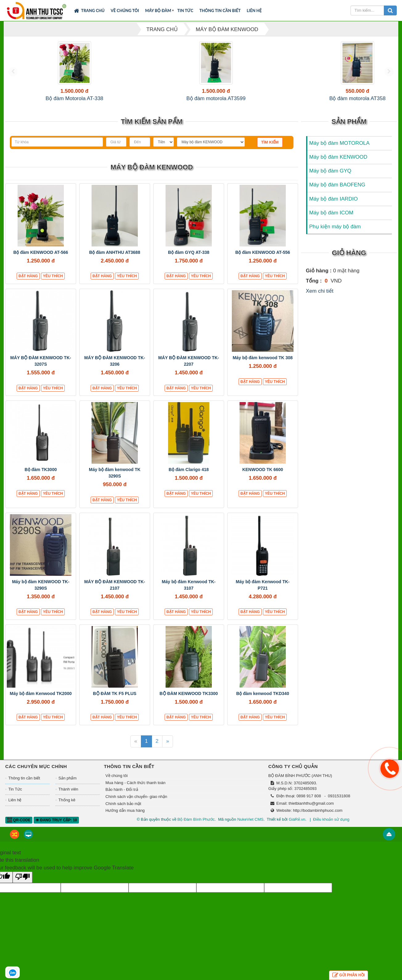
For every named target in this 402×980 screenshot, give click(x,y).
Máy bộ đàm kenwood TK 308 (263, 365)
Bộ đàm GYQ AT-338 (189, 260)
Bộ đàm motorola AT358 (168, 98)
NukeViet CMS (250, 827)
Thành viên (68, 797)
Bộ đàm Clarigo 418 (189, 477)
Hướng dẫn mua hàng (125, 818)
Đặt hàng (28, 284)
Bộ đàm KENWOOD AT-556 (263, 260)
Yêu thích (53, 284)
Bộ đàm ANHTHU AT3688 (115, 260)
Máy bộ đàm (158, 10)
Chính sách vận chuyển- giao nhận (136, 804)
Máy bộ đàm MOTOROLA (339, 150)
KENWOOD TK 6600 (263, 477)
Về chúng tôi (125, 10)
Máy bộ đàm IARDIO (333, 206)
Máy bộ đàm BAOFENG (337, 192)
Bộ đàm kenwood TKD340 (263, 701)
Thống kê (67, 808)
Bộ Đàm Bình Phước (196, 827)
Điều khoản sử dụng (331, 827)
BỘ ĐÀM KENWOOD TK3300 (189, 701)
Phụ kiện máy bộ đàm (335, 234)
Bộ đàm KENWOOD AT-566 (41, 260)
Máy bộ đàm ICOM (331, 220)
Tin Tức (185, 10)
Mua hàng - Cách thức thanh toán (135, 790)
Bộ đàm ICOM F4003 (365, 98)
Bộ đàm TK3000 (41, 477)
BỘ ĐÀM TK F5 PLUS (115, 701)
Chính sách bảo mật (123, 811)
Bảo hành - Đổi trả (122, 797)
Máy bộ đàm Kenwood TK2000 (41, 701)
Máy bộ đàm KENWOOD (338, 164)
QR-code (19, 828)
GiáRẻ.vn (297, 827)
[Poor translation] (23, 885)
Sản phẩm (68, 786)
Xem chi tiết (320, 298)
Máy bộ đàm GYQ (330, 178)
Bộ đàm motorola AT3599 (102, 98)
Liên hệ (254, 10)
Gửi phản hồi (349, 975)
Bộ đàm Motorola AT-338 (37, 98)
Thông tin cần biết (220, 10)
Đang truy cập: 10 (56, 828)
